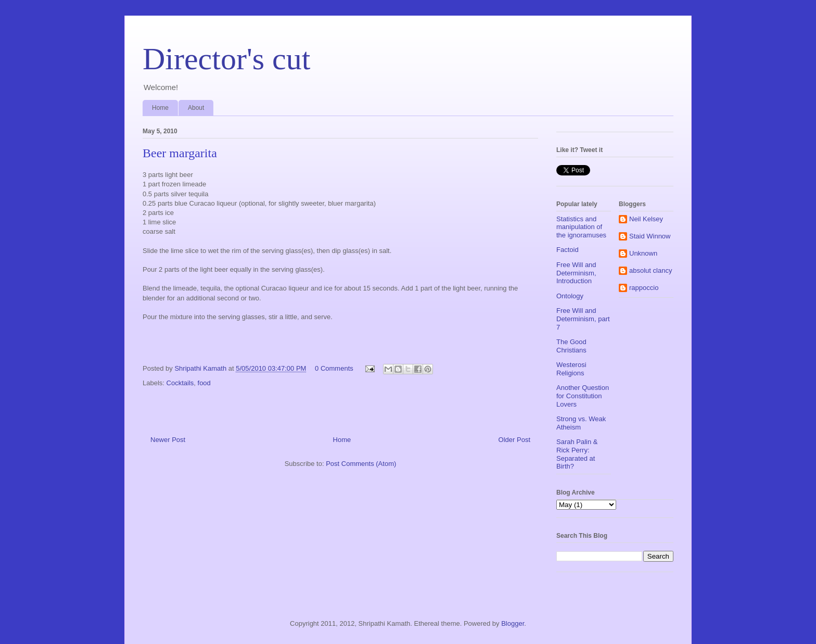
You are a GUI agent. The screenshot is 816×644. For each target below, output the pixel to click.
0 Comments (334, 368)
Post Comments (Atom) (361, 464)
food (204, 383)
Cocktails (180, 383)
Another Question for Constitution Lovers (583, 396)
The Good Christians (571, 346)
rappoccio (644, 288)
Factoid (568, 250)
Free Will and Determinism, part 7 (583, 319)
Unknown (643, 253)
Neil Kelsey (646, 219)
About (196, 108)
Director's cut (226, 59)
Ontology (570, 296)
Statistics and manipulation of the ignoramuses (581, 227)
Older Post (514, 440)
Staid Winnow (650, 236)
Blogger (513, 623)
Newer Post (168, 440)
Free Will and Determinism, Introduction (576, 273)
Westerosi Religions (571, 369)
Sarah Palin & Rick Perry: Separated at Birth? (577, 454)
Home (160, 108)
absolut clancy (651, 270)
